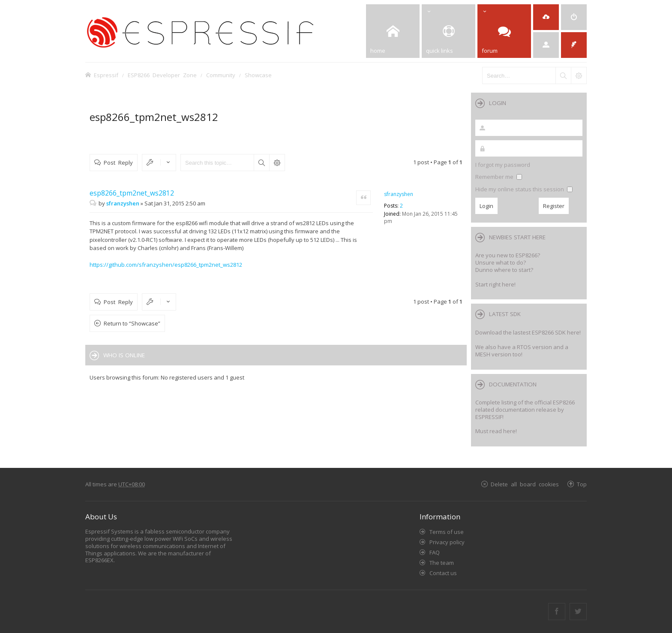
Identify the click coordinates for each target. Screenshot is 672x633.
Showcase (258, 75)
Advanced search (277, 163)
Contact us (443, 573)
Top (582, 484)
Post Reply (118, 162)
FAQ (435, 552)
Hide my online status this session (524, 189)
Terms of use (447, 532)
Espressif (106, 75)
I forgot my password (503, 165)
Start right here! (495, 284)
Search (261, 163)
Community (221, 75)
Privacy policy (447, 542)
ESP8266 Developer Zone (162, 75)
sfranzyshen (399, 194)
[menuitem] (574, 17)
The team (442, 563)
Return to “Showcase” (132, 323)
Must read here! (496, 431)
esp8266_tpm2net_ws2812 (154, 117)
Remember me (499, 177)
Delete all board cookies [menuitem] (525, 484)
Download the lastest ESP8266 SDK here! (528, 332)
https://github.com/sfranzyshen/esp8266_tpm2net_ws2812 (166, 265)
